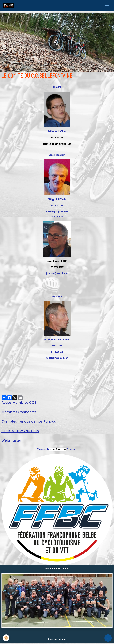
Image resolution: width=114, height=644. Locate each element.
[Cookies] (6, 638)
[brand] (9, 6)
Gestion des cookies (57, 639)
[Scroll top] (108, 638)
